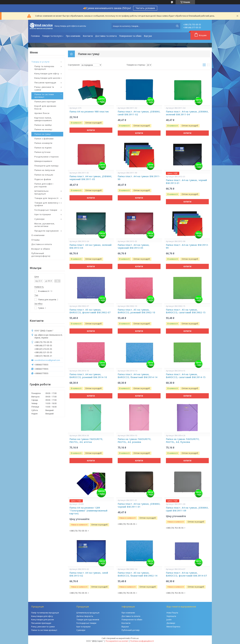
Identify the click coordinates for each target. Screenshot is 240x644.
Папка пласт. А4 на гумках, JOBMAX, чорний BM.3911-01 (139, 505)
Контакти (88, 36)
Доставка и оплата (42, 244)
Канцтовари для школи (47, 78)
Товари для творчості (46, 198)
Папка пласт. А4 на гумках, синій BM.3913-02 (89, 574)
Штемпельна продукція (41, 192)
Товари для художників (88, 620)
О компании (38, 235)
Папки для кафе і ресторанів (44, 185)
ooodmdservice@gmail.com (47, 360)
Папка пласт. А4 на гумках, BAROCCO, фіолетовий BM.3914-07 (186, 574)
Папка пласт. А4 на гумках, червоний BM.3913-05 (134, 246)
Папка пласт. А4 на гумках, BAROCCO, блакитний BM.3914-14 (138, 376)
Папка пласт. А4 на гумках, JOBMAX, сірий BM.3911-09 (187, 509)
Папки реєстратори (45, 102)
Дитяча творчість (85, 616)
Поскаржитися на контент (117, 641)
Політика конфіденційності (142, 641)
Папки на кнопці (43, 129)
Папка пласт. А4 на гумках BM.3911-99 (139, 178)
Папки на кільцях (44, 175)
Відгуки (148, 36)
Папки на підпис (43, 148)
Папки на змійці (43, 125)
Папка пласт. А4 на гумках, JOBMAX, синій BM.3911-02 (139, 113)
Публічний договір (131, 630)
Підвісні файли (43, 179)
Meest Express (173, 627)
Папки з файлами (44, 139)
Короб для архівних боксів (45, 107)
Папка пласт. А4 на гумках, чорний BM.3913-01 (186, 182)
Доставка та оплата (106, 36)
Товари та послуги (52, 36)
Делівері (171, 623)
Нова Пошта (172, 613)
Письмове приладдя (41, 623)
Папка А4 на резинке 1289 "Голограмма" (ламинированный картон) (88, 511)
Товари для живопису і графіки (47, 204)
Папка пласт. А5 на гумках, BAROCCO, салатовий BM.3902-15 (186, 311)
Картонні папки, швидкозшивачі (43, 119)
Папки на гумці (43, 134)
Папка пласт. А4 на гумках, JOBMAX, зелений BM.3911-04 (187, 113)
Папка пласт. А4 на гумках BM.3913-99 (187, 246)
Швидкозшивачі (43, 161)
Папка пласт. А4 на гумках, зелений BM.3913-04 (91, 246)
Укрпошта (171, 616)
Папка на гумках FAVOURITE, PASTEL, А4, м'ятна (86, 441)
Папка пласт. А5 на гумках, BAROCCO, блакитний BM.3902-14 (138, 574)
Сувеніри (39, 219)
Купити (91, 130)
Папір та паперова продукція (44, 68)
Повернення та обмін (130, 36)
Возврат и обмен (41, 249)
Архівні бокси (42, 113)
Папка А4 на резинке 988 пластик (89, 112)
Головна (35, 36)
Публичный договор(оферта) (41, 255)
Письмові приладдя (45, 83)
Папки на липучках (45, 170)
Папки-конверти (43, 143)
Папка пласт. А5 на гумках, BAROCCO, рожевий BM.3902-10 (136, 311)
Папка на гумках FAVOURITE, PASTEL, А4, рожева (135, 441)
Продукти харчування (47, 231)
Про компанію (73, 36)
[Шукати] (177, 26)
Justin (169, 620)
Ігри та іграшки (43, 214)
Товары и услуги (40, 62)
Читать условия (145, 8)
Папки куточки (42, 152)
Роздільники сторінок (47, 157)
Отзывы (36, 240)
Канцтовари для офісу (47, 73)
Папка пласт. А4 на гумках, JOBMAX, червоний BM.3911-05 (91, 178)
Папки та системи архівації (44, 96)
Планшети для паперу (47, 166)
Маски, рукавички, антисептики (45, 225)
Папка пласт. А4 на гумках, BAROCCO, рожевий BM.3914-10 (88, 376)
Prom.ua (135, 638)
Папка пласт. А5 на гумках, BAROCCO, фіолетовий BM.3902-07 (90, 311)
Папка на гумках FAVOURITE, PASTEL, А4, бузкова (183, 441)
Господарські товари (46, 210)
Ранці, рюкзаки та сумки (44, 88)
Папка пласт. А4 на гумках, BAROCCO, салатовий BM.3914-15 (186, 376)
